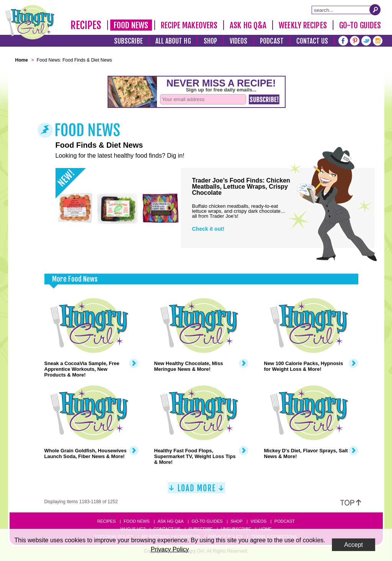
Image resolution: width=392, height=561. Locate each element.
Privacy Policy (170, 549)
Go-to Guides (207, 521)
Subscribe (128, 41)
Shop (210, 41)
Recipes (86, 25)
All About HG (173, 41)
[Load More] (196, 491)
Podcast (272, 41)
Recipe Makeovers (189, 25)
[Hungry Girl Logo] (30, 22)
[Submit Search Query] (375, 10)
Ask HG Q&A (248, 25)
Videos (239, 41)
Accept (354, 545)
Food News (131, 25)
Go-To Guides (360, 25)
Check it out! (208, 229)
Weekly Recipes (303, 25)
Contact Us (312, 41)
